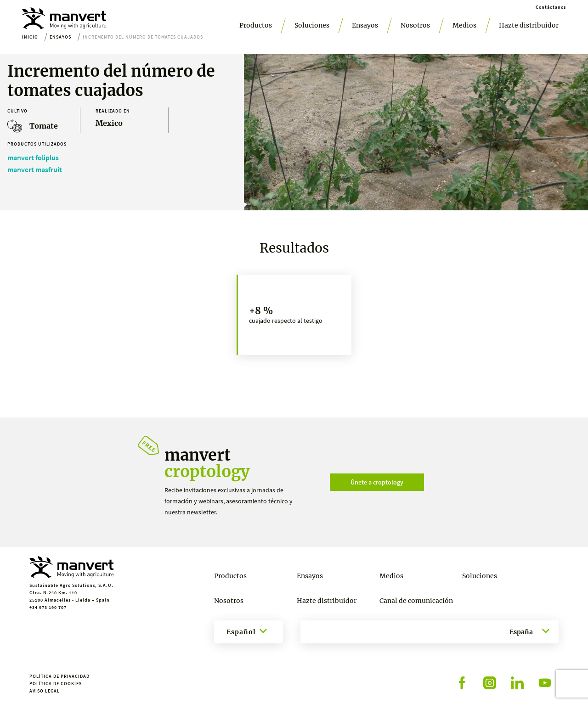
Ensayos (365, 25)
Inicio (30, 37)
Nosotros (415, 25)
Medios (464, 25)
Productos (256, 25)
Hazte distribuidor (529, 25)
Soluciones (312, 25)
